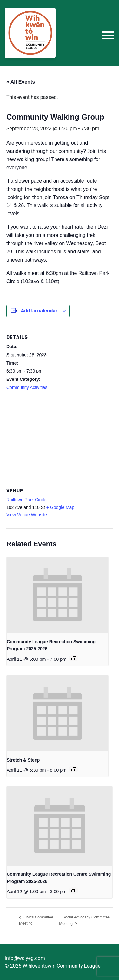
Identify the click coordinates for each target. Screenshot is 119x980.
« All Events (21, 82)
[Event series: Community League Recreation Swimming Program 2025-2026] (74, 658)
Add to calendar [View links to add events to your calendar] (39, 311)
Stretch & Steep (23, 760)
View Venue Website (27, 515)
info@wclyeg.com (25, 958)
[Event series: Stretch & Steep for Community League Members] (74, 769)
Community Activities (27, 387)
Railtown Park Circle (26, 500)
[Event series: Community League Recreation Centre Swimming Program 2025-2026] (74, 891)
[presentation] (57, 595)
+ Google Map (60, 507)
